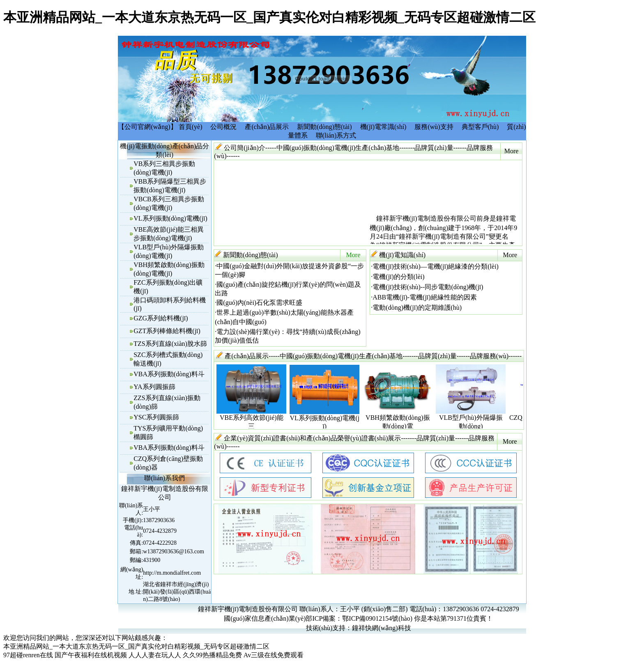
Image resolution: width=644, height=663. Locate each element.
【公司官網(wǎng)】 (147, 127)
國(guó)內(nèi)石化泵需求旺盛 (259, 303)
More (512, 151)
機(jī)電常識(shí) (383, 127)
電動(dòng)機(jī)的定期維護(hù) (417, 307)
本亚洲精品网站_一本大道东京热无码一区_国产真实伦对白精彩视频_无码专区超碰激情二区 (269, 17)
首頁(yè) (191, 127)
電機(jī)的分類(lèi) (398, 277)
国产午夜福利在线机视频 (91, 655)
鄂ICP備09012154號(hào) (377, 618)
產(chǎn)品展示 (267, 127)
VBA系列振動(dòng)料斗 (169, 374)
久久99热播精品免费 (212, 655)
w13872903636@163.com (174, 551)
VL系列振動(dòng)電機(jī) (170, 218)
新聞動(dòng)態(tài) (324, 127)
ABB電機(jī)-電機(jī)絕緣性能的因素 (424, 297)
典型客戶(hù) (480, 127)
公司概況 (223, 127)
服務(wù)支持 (434, 127)
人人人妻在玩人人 (155, 655)
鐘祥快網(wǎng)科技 (381, 628)
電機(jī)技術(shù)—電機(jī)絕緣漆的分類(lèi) (436, 266)
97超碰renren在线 (28, 655)
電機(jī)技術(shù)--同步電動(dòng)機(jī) (428, 287)
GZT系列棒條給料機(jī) (167, 331)
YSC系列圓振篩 (156, 417)
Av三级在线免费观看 (274, 655)
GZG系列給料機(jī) (161, 318)
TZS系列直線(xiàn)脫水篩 (170, 344)
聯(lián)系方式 (336, 135)
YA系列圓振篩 (154, 387)
